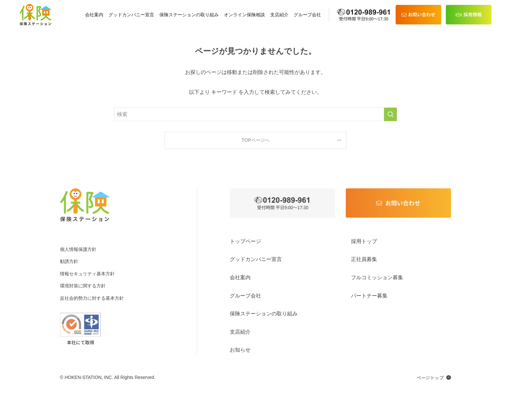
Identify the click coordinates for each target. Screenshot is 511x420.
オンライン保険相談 (244, 15)
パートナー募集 (369, 296)
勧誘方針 (69, 261)
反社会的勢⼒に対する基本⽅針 (92, 298)
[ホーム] (36, 15)
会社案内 (94, 15)
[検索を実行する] (390, 114)
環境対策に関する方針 (83, 286)
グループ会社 (307, 15)
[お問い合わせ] (418, 15)
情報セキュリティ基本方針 (87, 274)
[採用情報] (469, 15)
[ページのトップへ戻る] (434, 377)
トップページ (245, 241)
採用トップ (364, 241)
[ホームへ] (85, 205)
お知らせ (240, 350)
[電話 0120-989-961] (364, 15)
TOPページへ (255, 140)
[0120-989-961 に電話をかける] (283, 203)
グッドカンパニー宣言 (131, 15)
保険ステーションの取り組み (189, 15)
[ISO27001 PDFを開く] (80, 329)
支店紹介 (279, 15)
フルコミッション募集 (377, 277)
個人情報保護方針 (78, 249)
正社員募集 (364, 259)
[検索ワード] (255, 114)
